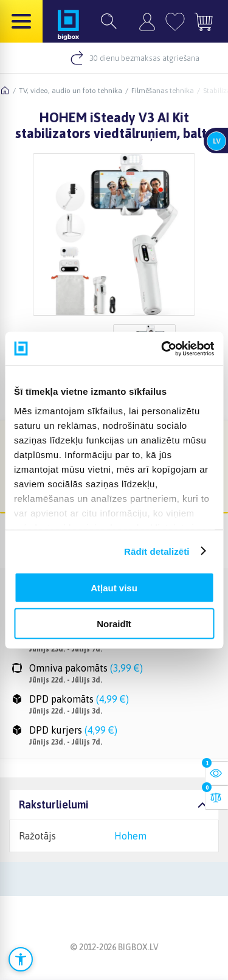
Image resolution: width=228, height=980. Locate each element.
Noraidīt (114, 623)
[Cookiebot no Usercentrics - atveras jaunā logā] (162, 349)
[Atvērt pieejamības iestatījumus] (21, 959)
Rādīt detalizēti (157, 551)
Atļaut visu (114, 588)
